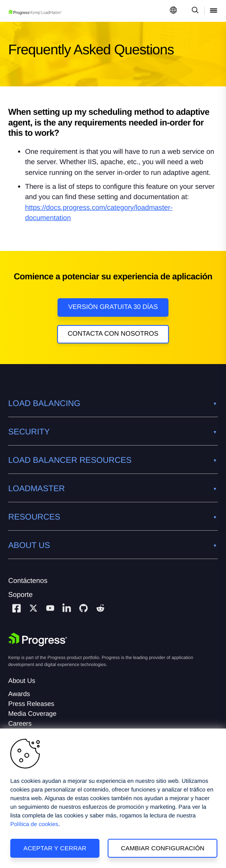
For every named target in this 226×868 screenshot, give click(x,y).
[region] (113, 798)
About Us (22, 681)
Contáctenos (28, 581)
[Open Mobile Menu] (214, 11)
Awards (19, 694)
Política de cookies (34, 824)
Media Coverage (32, 714)
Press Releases (31, 704)
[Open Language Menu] (173, 11)
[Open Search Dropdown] (194, 11)
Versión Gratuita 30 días (113, 307)
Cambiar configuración (163, 848)
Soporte (21, 595)
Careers (20, 724)
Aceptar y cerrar (55, 848)
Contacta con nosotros (113, 334)
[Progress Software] (38, 640)
